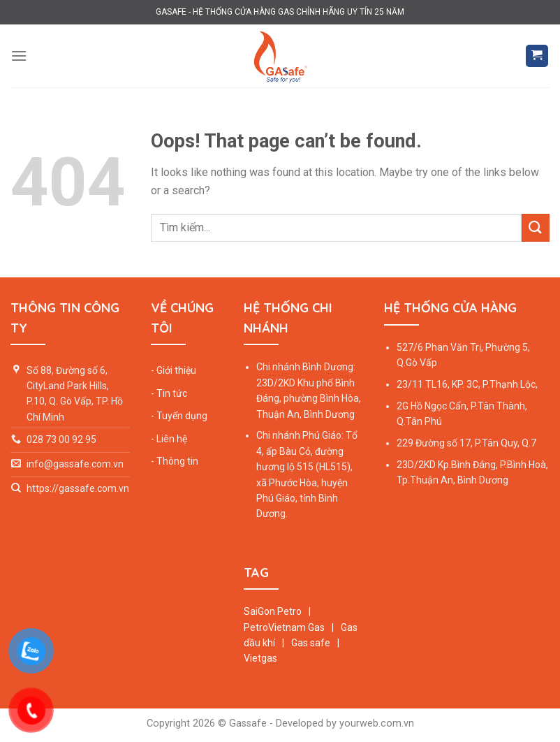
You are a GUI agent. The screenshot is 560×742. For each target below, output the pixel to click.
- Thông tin (175, 461)
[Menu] (19, 56)
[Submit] (536, 227)
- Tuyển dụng (179, 416)
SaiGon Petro (274, 611)
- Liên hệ (169, 439)
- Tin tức (169, 393)
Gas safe (311, 643)
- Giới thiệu (174, 370)
